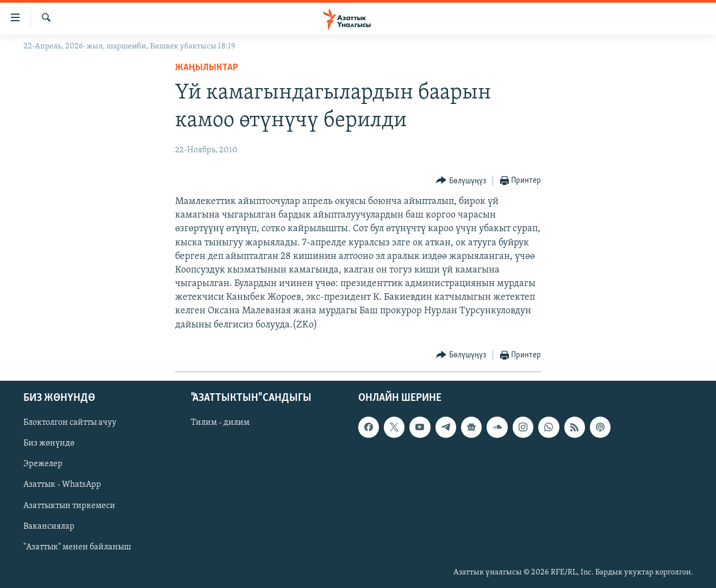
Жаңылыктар (207, 68)
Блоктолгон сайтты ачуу (70, 423)
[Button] (461, 181)
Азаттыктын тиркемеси (69, 505)
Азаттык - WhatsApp (62, 485)
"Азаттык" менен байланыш (77, 547)
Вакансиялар (49, 527)
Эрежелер (43, 464)
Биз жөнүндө (49, 443)
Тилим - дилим (220, 423)
